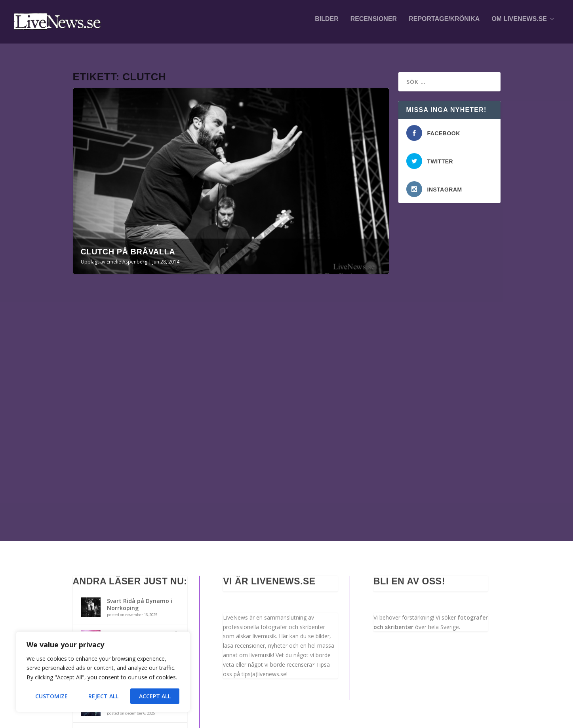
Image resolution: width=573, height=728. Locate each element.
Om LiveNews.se (519, 25)
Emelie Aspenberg (127, 255)
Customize (51, 696)
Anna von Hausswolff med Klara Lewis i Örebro (143, 588)
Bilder (327, 25)
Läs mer (96, 443)
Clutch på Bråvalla (128, 245)
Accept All (155, 696)
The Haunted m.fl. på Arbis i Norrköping (136, 621)
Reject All (103, 696)
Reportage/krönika (444, 25)
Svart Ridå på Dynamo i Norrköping (140, 522)
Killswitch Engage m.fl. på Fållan (142, 555)
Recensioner (374, 25)
